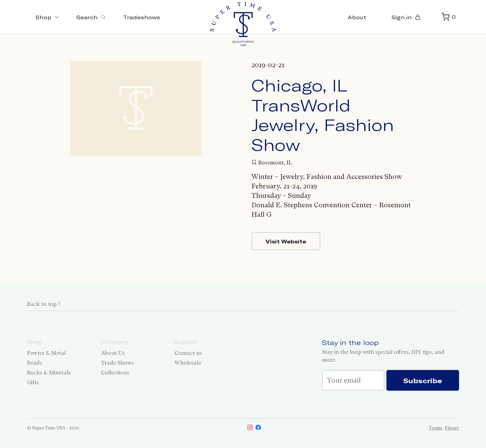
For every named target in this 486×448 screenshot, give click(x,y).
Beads (35, 363)
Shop (47, 17)
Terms (436, 428)
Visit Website (286, 241)
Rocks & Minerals (49, 373)
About (357, 17)
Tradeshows (142, 17)
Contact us (188, 353)
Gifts (33, 382)
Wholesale (188, 363)
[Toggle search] (91, 17)
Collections (115, 373)
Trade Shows (117, 363)
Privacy (452, 428)
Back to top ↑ (44, 304)
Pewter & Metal (46, 353)
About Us (113, 353)
